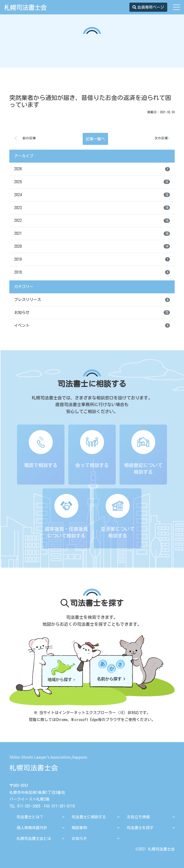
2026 (92, 169)
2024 (92, 195)
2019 (92, 259)
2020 (92, 246)
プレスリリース (92, 300)
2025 (92, 182)
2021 (92, 234)
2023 (92, 208)
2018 (92, 272)
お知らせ (92, 313)
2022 (92, 221)
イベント (92, 325)
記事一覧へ (95, 139)
